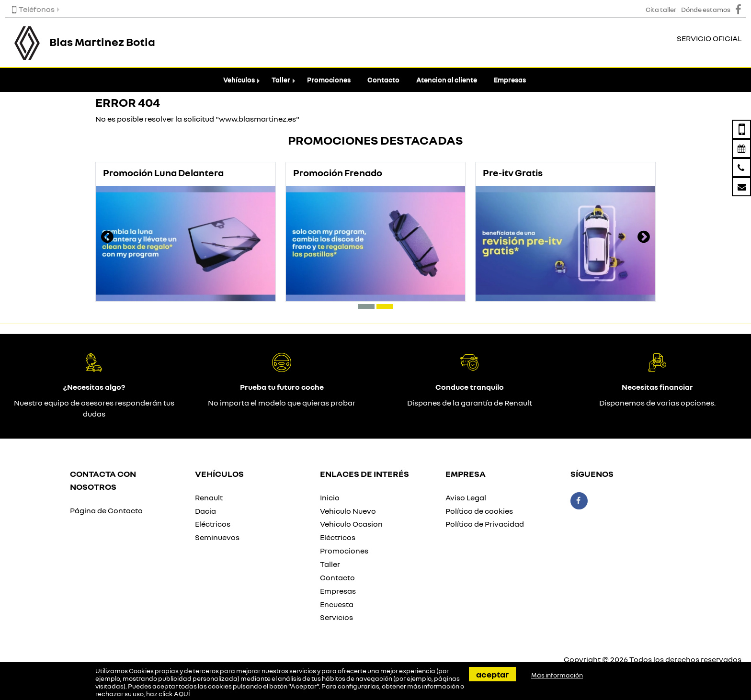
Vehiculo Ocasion (351, 524)
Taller (281, 80)
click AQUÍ (174, 694)
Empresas (510, 80)
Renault (209, 497)
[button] (366, 306)
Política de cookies (479, 511)
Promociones (329, 80)
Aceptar (492, 674)
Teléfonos (33, 9)
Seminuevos (217, 537)
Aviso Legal (466, 497)
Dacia (205, 511)
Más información (557, 675)
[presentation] (107, 238)
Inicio (330, 497)
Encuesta (337, 604)
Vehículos (239, 80)
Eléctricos (213, 524)
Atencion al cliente (447, 80)
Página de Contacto (106, 510)
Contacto (383, 80)
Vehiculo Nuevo (348, 511)
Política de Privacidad (485, 524)
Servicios (336, 617)
